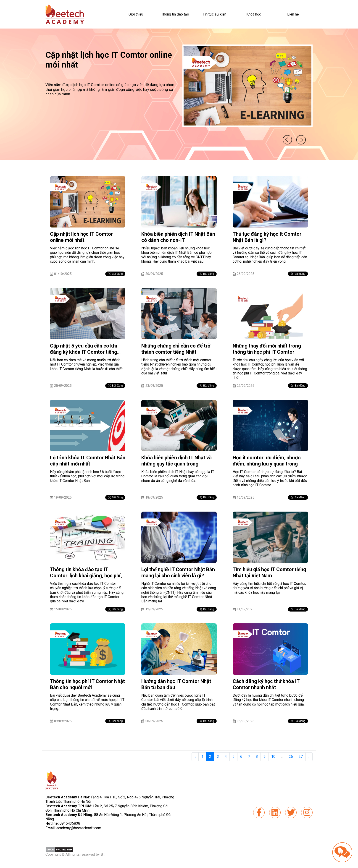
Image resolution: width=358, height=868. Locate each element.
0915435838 (70, 823)
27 (301, 757)
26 (291, 757)
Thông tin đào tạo (175, 14)
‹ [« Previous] (195, 757)
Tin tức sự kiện (215, 14)
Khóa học (254, 14)
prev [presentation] (287, 140)
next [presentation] (301, 140)
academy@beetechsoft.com (73, 828)
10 (273, 757)
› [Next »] (309, 757)
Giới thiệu (136, 14)
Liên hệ (293, 14)
